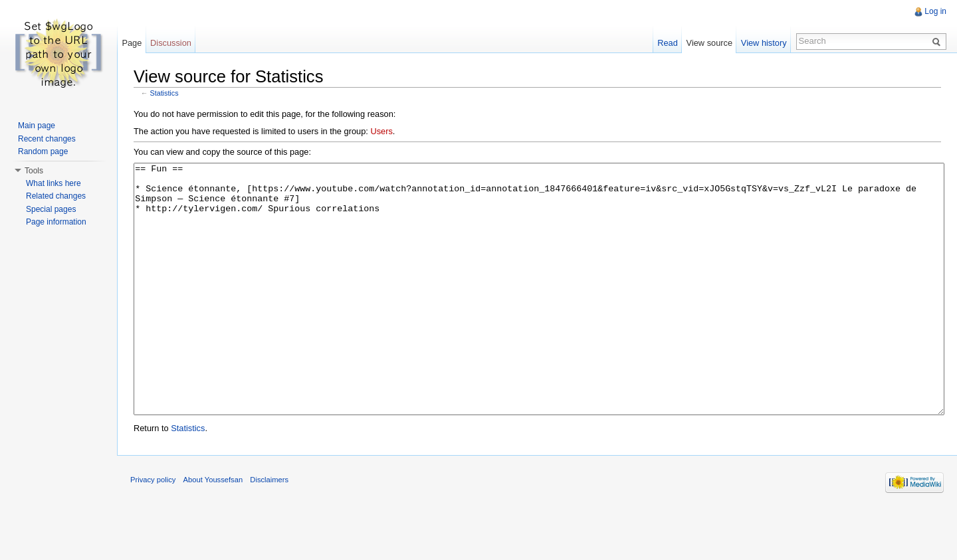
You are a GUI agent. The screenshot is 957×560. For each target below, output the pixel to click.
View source (709, 43)
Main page (37, 126)
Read (668, 43)
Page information (56, 222)
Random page (43, 151)
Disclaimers (269, 529)
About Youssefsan (213, 529)
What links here (53, 183)
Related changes (56, 196)
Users (381, 131)
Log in (935, 11)
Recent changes (47, 139)
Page (132, 43)
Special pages (51, 209)
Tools (34, 171)
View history (764, 43)
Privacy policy (153, 529)
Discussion (171, 43)
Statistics (164, 93)
